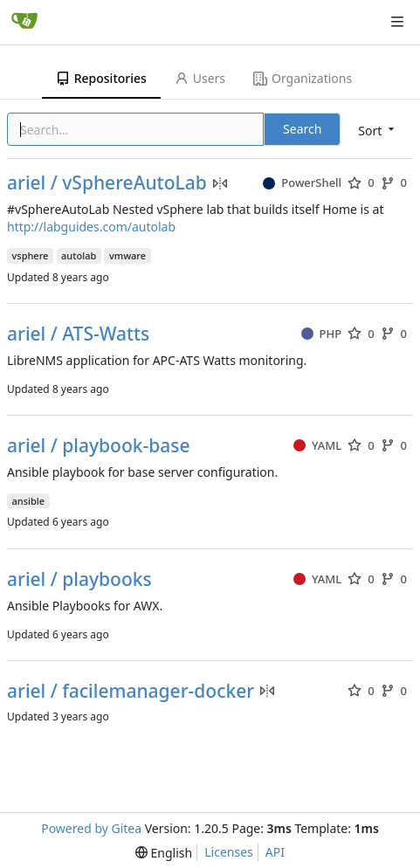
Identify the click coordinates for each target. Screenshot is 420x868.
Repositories (101, 78)
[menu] (378, 131)
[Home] (24, 22)
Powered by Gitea (91, 828)
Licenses (229, 852)
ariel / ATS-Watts (78, 334)
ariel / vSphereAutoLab (107, 183)
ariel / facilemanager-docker (131, 691)
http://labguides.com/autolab (91, 227)
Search (302, 129)
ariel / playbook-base (99, 446)
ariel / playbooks (79, 579)
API (275, 852)
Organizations (303, 78)
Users (200, 78)
